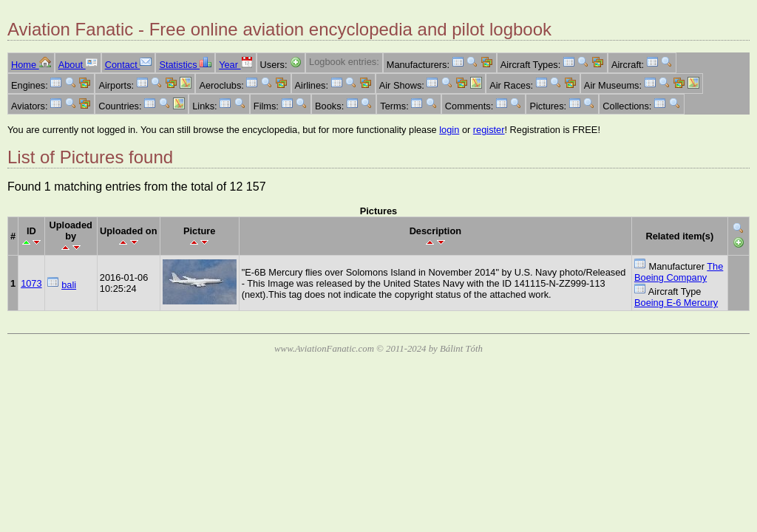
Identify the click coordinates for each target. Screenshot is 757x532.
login (449, 130)
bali (69, 285)
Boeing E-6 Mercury (676, 303)
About (78, 65)
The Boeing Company (679, 272)
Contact (129, 65)
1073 (31, 283)
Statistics (185, 65)
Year (235, 65)
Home (31, 65)
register (489, 130)
